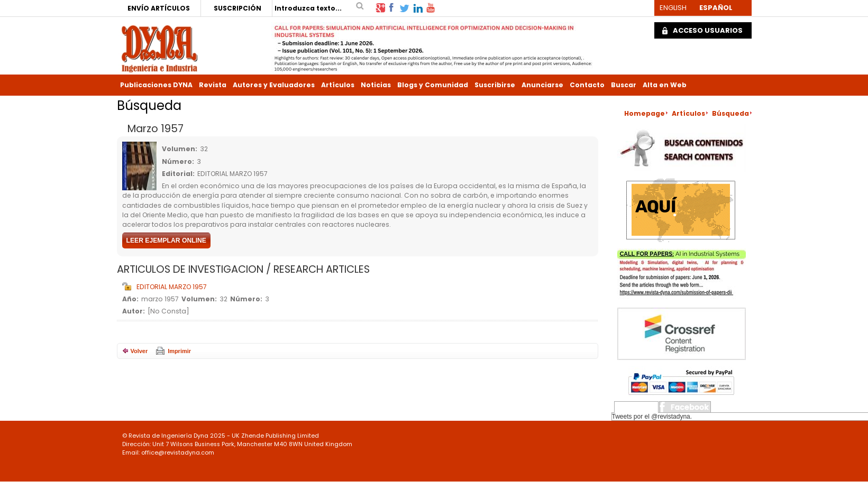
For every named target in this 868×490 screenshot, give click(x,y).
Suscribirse (495, 85)
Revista (213, 85)
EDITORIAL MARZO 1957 (172, 287)
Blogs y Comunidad (433, 85)
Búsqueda (730, 113)
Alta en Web (665, 85)
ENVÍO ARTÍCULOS (159, 8)
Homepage (645, 113)
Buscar (624, 85)
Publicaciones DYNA (156, 85)
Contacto (587, 85)
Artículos (338, 85)
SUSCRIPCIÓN (237, 8)
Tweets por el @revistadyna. (652, 417)
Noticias (376, 85)
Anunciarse (542, 85)
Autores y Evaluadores (274, 85)
